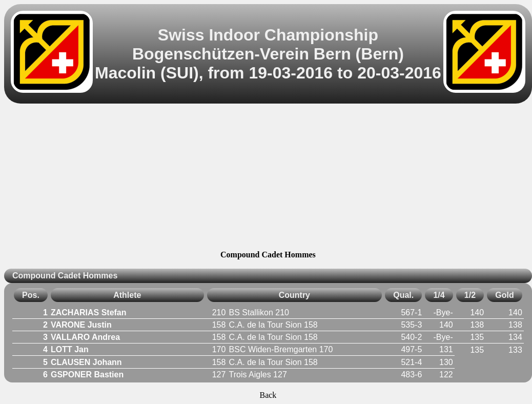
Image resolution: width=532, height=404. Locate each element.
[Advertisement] (268, 178)
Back (268, 395)
